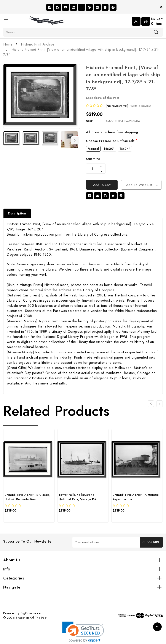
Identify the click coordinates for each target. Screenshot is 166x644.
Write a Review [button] (141, 106)
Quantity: (93, 159)
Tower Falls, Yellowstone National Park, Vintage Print (78, 498)
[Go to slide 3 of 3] (151, 405)
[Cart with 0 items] (152, 21)
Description (17, 214)
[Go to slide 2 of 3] (160, 405)
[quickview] (15, 519)
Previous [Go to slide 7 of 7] (6, 140)
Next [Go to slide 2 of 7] (75, 140)
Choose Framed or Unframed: (112, 141)
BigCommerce (31, 614)
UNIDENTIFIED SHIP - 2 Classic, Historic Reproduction (27, 498)
